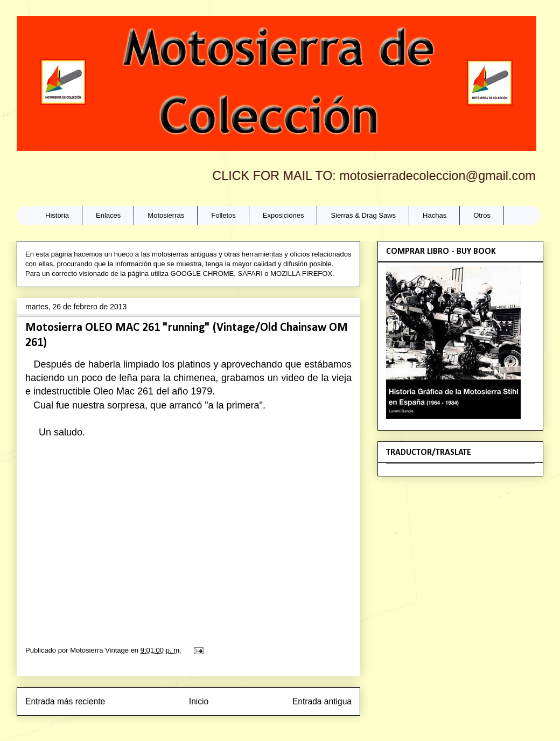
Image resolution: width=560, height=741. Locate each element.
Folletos (223, 215)
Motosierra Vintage (100, 650)
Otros (482, 215)
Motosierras (166, 215)
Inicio (199, 701)
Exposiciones (283, 215)
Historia (57, 215)
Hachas (435, 215)
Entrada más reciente (65, 701)
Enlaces (108, 215)
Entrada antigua (322, 701)
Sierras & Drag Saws (363, 215)
